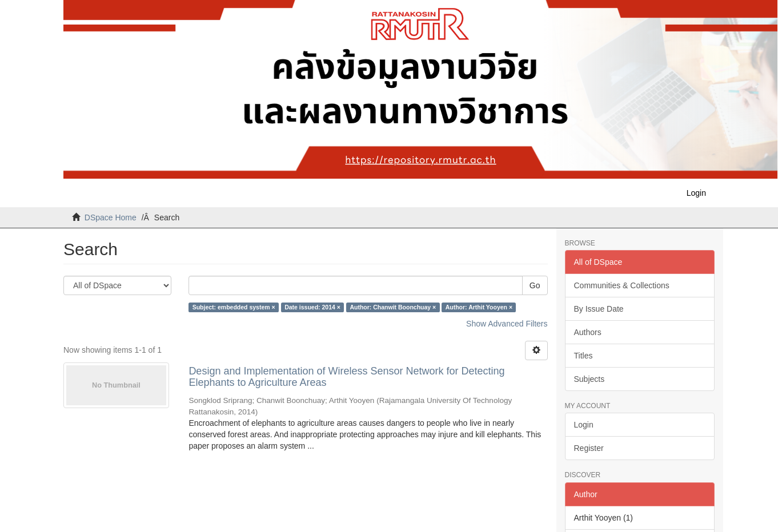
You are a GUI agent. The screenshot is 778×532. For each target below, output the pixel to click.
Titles (583, 356)
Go (535, 285)
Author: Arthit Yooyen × (479, 307)
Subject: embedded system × (234, 307)
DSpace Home (111, 217)
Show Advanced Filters (507, 324)
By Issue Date (599, 309)
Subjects (589, 379)
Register (589, 448)
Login (584, 425)
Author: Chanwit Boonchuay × (393, 307)
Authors (588, 332)
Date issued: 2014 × (312, 307)
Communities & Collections (622, 285)
